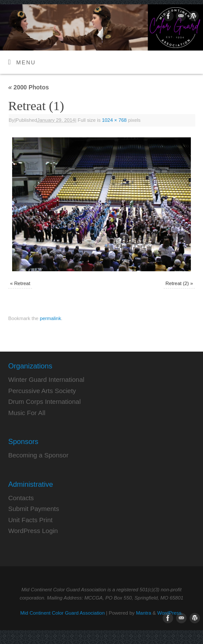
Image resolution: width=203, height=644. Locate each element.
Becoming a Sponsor (38, 455)
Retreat (22, 283)
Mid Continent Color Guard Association (63, 613)
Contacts (21, 498)
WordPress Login (33, 531)
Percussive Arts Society (42, 391)
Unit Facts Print (31, 520)
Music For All (27, 413)
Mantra (143, 613)
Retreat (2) (177, 283)
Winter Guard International (46, 379)
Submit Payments (34, 509)
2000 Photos (29, 87)
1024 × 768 (114, 120)
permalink (50, 318)
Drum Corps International (45, 401)
